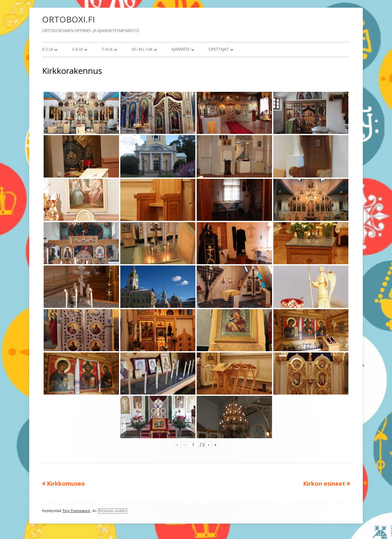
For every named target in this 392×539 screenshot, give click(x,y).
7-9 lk (107, 49)
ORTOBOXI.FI (68, 19)
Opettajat (219, 49)
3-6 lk (77, 49)
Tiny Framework (76, 511)
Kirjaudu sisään (113, 511)
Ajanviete (180, 49)
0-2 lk (47, 49)
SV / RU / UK (142, 49)
